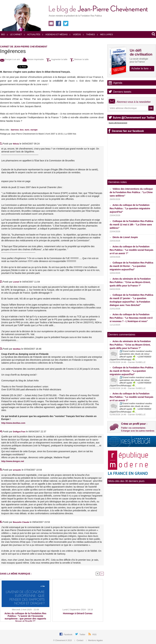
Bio (3, 34)
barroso (15, 130)
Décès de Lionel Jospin (125, 237)
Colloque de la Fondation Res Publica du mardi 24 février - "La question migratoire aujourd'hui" (131, 266)
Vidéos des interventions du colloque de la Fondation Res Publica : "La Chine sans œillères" (131, 192)
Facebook (68, 635)
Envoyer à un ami (10, 59)
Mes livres (105, 34)
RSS (95, 635)
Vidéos (75, 34)
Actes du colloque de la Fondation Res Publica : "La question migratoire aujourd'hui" (130, 208)
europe (34, 130)
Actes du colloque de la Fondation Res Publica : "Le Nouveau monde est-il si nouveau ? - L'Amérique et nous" (131, 318)
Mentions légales (94, 640)
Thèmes (89, 34)
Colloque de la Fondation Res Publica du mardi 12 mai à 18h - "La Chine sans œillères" (131, 225)
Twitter (83, 635)
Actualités (32, 34)
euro (27, 130)
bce (22, 130)
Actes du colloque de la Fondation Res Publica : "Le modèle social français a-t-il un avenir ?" (132, 250)
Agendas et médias (55, 34)
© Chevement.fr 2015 (63, 640)
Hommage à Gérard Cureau (78, 613)
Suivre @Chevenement (118, 123)
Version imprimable (33, 59)
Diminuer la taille (79, 59)
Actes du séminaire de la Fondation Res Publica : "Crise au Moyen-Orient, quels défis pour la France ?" (130, 282)
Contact (79, 640)
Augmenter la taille (57, 59)
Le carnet (15, 34)
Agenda (118, 83)
